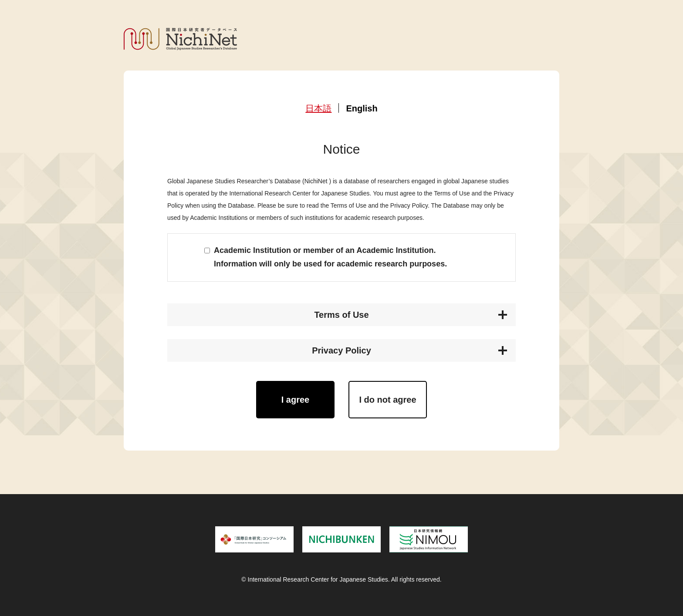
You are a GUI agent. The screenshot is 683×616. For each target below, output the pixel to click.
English (362, 108)
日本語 (318, 108)
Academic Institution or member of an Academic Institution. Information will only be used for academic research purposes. (330, 257)
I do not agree (387, 400)
